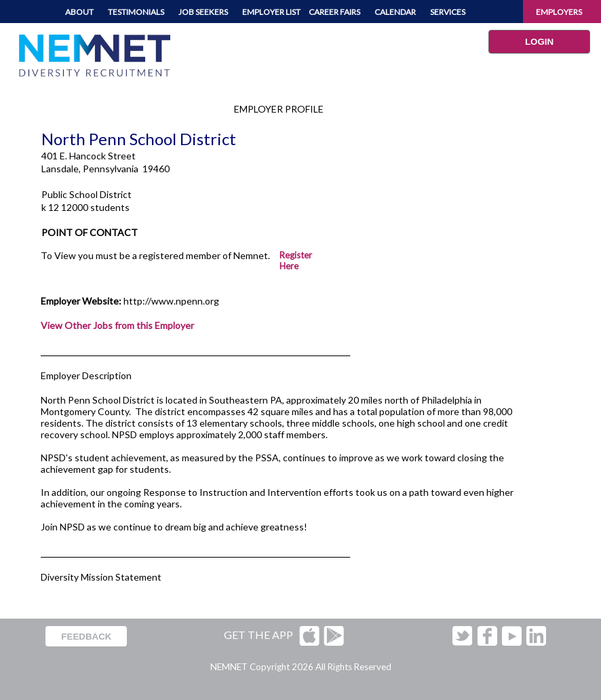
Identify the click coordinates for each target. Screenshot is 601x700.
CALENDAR (395, 12)
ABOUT (79, 12)
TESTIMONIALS (136, 12)
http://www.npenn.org (171, 301)
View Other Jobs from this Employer (117, 325)
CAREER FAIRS (334, 12)
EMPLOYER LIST (271, 12)
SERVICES (448, 12)
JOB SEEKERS (203, 12)
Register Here (296, 260)
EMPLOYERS (559, 12)
